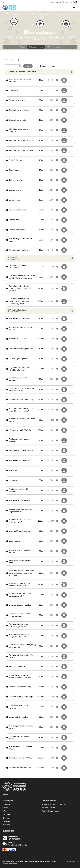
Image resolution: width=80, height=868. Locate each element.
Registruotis (7, 821)
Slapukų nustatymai (49, 801)
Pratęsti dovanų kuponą (50, 811)
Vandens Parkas (54, 47)
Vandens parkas (8, 801)
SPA (4, 811)
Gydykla (6, 808)
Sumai (22, 47)
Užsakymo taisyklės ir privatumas (54, 804)
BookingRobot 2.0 (72, 862)
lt (5, 2)
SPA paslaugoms (36, 47)
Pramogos (6, 814)
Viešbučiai (6, 804)
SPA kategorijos (12, 60)
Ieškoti (28, 66)
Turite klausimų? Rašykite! (17, 845)
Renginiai (6, 818)
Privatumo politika (48, 808)
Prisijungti (6, 825)
